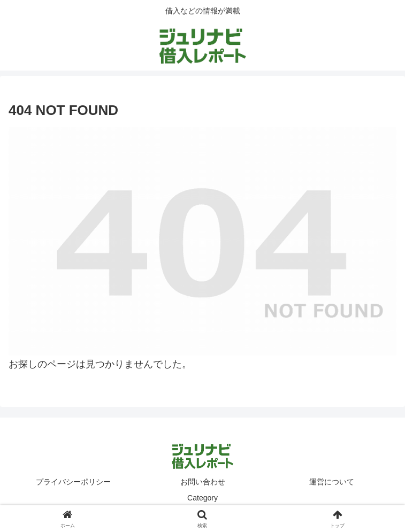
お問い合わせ (203, 482)
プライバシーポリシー (73, 482)
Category (202, 498)
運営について (332, 482)
